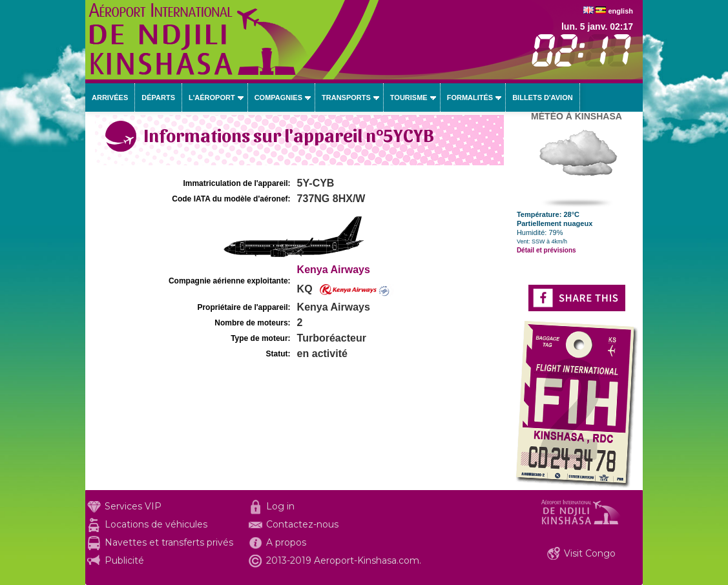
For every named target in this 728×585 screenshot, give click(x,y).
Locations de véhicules (156, 524)
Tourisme (409, 97)
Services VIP (133, 506)
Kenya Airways (334, 270)
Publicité (124, 560)
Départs (158, 97)
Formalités (470, 97)
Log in (280, 506)
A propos (286, 542)
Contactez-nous (302, 524)
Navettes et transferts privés (169, 542)
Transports (346, 97)
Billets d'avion (542, 97)
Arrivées (110, 97)
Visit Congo (590, 553)
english (620, 11)
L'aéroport (212, 97)
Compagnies (278, 97)
